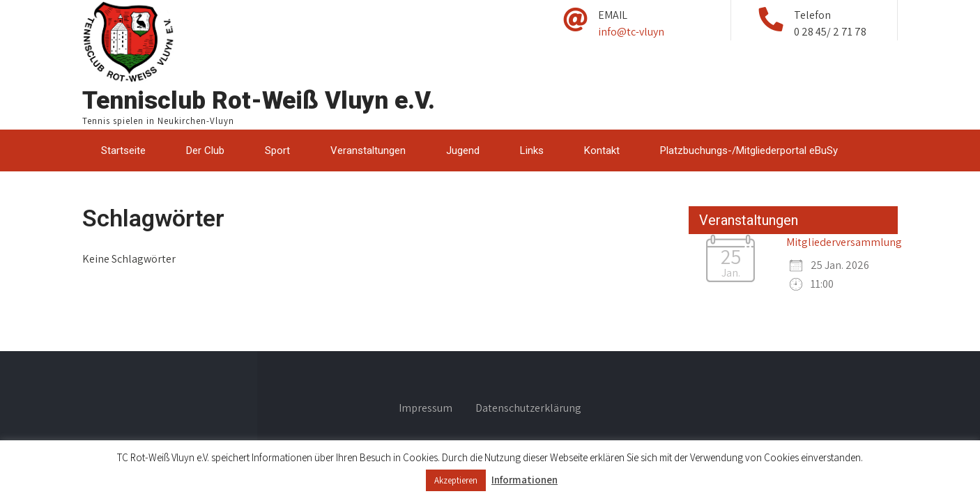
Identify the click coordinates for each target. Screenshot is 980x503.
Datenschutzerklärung (528, 409)
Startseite (123, 150)
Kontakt (602, 150)
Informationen (525, 480)
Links (532, 150)
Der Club (205, 150)
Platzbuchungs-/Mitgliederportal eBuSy (749, 150)
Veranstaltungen (368, 150)
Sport (277, 150)
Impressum (426, 409)
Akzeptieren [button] (456, 480)
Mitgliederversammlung (844, 242)
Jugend (463, 150)
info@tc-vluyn (631, 32)
